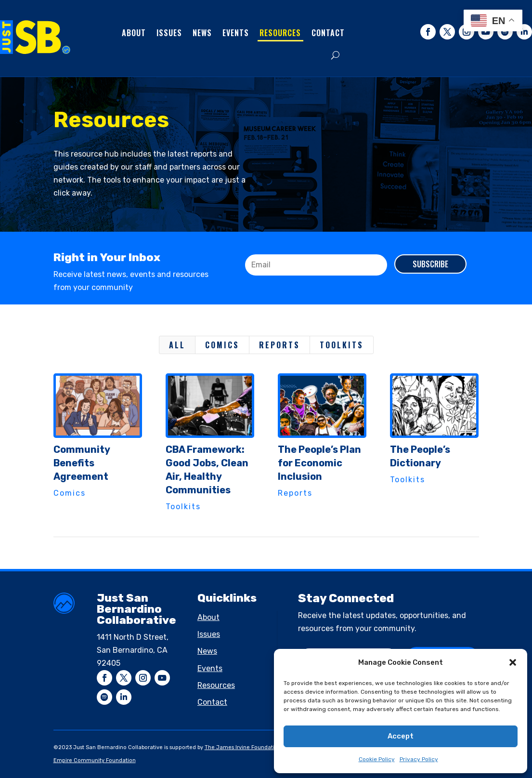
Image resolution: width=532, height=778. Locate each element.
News (202, 33)
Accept (401, 736)
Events (236, 33)
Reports (279, 345)
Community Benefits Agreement (81, 463)
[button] (513, 662)
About (134, 33)
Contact (328, 33)
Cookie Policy (377, 759)
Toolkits (342, 345)
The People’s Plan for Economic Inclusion (319, 463)
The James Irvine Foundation (243, 747)
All (177, 345)
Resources (280, 33)
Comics (222, 345)
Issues (169, 33)
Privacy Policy (419, 759)
